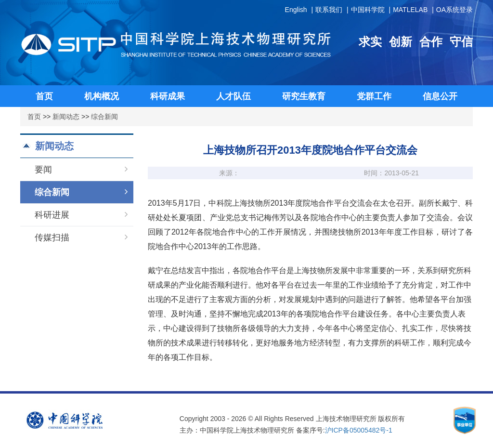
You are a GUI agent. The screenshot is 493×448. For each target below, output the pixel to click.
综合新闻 (104, 117)
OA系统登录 (454, 10)
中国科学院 (368, 10)
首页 (34, 117)
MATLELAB (410, 10)
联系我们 (329, 10)
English (296, 10)
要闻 (81, 170)
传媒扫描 (81, 237)
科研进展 (81, 215)
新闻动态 (66, 117)
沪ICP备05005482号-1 (359, 430)
